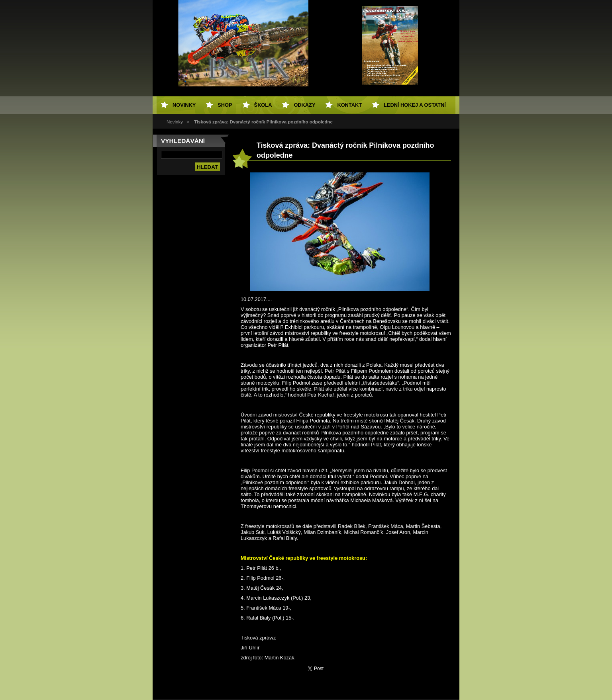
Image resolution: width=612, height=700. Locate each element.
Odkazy (304, 105)
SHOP (225, 105)
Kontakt (349, 105)
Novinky (175, 122)
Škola (263, 105)
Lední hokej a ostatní (415, 105)
